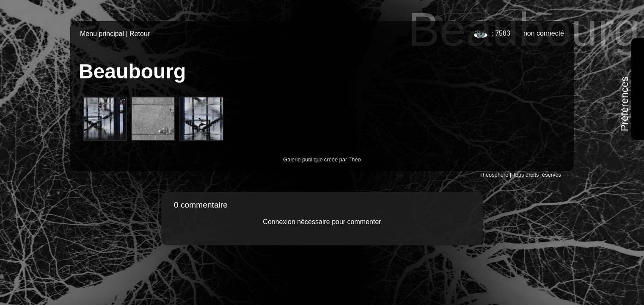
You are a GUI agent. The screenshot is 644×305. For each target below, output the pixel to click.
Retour (140, 34)
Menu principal (102, 34)
